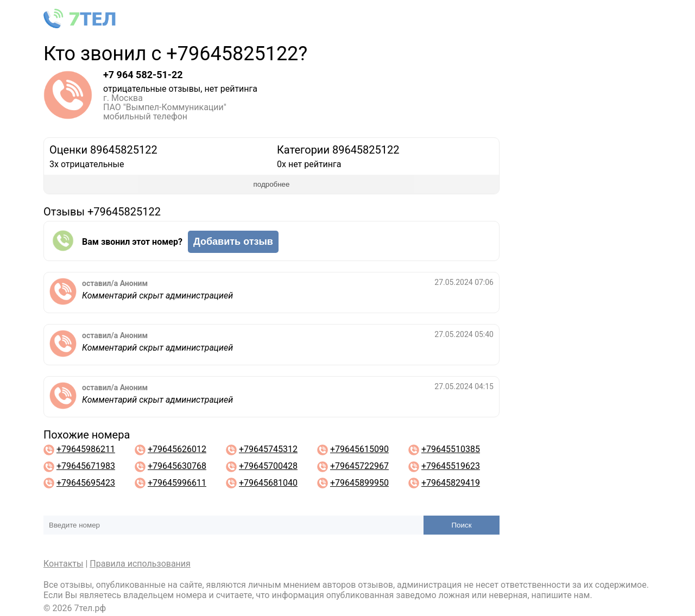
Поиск (462, 525)
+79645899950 (359, 483)
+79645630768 (177, 466)
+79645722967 (359, 466)
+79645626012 (177, 449)
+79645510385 (451, 449)
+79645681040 (268, 483)
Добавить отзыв (233, 242)
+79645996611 (177, 483)
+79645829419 (451, 483)
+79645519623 (451, 466)
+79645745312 (268, 449)
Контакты (63, 564)
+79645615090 (359, 449)
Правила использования (140, 564)
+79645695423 (86, 483)
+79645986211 (86, 449)
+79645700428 (268, 466)
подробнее (272, 184)
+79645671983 (86, 466)
